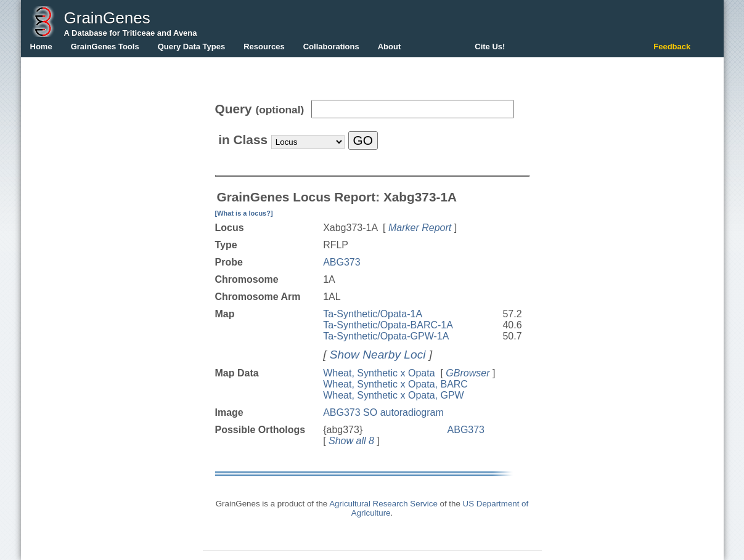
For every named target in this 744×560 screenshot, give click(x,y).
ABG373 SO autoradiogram (383, 412)
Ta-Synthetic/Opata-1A (373, 314)
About (390, 47)
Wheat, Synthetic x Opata (379, 373)
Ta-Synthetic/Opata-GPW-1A (386, 336)
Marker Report (420, 228)
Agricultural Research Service (383, 504)
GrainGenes (107, 18)
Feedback (672, 47)
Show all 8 (351, 441)
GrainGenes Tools (105, 47)
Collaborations (331, 47)
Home (41, 47)
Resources (264, 47)
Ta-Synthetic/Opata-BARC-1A (388, 325)
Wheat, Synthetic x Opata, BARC (395, 384)
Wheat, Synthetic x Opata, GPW (394, 395)
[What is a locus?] (244, 213)
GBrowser (468, 373)
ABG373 (341, 262)
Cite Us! (490, 47)
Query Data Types (192, 47)
